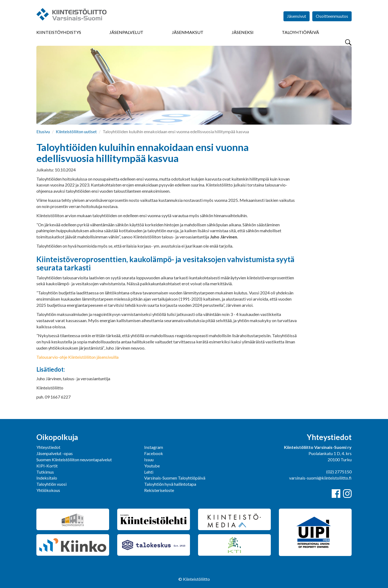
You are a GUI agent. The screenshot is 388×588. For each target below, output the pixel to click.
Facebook (154, 453)
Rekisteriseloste (159, 490)
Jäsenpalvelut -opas (55, 453)
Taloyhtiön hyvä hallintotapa (170, 484)
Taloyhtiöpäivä (300, 32)
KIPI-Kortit (47, 466)
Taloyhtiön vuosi (51, 484)
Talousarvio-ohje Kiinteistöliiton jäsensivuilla (77, 357)
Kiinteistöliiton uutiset (76, 131)
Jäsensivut (297, 16)
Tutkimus (45, 472)
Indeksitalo (47, 478)
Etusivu (43, 131)
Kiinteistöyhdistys (59, 32)
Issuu (149, 460)
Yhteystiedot (48, 447)
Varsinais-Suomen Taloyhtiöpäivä (175, 478)
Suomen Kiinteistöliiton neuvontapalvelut (74, 460)
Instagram (154, 447)
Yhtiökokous (48, 490)
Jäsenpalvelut (126, 32)
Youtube (152, 466)
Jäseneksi (243, 32)
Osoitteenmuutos (332, 16)
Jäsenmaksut (188, 32)
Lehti (149, 472)
